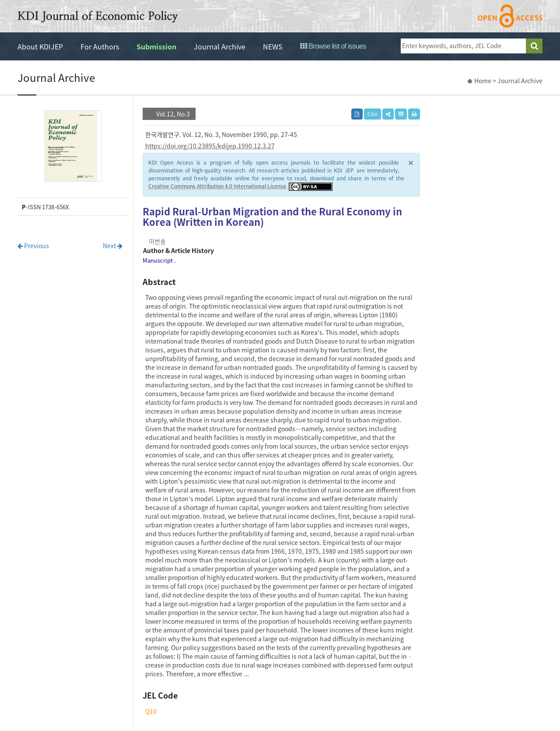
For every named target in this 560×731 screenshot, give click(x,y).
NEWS (273, 46)
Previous (33, 246)
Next (113, 246)
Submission (156, 46)
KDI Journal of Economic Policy (98, 17)
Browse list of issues (333, 46)
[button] (388, 114)
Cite (373, 114)
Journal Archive (220, 46)
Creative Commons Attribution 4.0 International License (217, 186)
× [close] (411, 162)
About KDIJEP (40, 46)
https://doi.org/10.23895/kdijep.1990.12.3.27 (210, 146)
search (534, 46)
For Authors (100, 46)
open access (510, 16)
